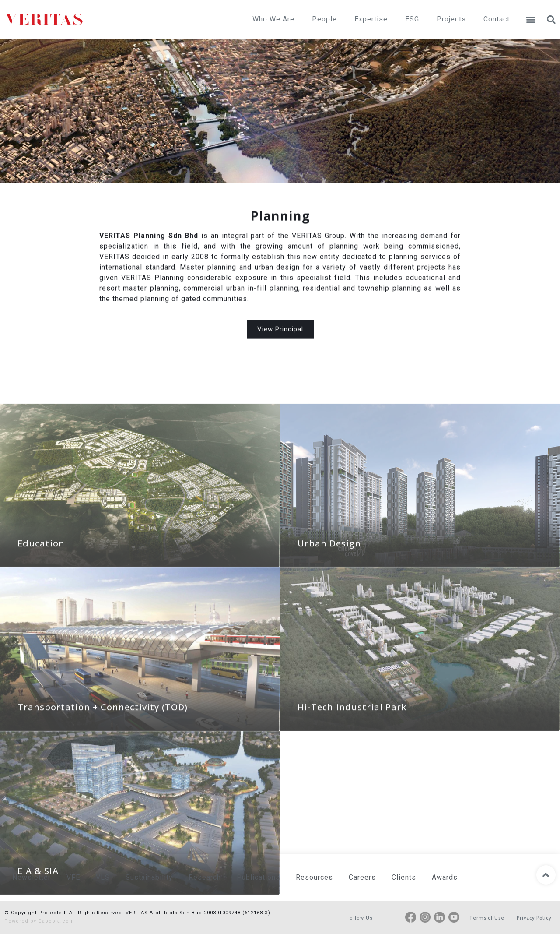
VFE (73, 877)
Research (205, 877)
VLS (103, 877)
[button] (531, 19)
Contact (497, 19)
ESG (412, 19)
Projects (451, 19)
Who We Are (273, 19)
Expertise (371, 19)
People (324, 19)
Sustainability (149, 877)
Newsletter (31, 877)
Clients (404, 877)
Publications (258, 877)
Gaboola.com (56, 921)
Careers (362, 877)
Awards (445, 877)
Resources (314, 877)
